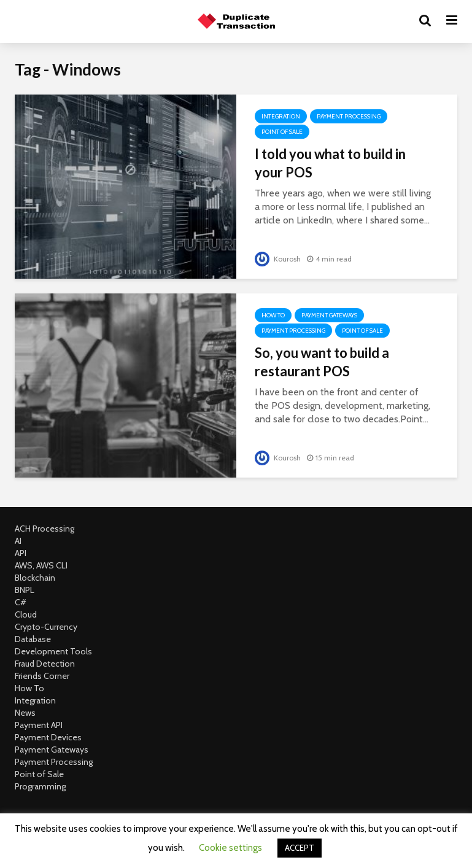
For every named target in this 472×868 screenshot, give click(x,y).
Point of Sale (282, 132)
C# (21, 602)
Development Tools (53, 651)
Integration (281, 116)
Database (33, 639)
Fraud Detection (45, 664)
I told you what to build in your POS (330, 163)
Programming (40, 786)
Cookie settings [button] (230, 848)
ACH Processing (44, 529)
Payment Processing (349, 116)
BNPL (25, 590)
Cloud (26, 614)
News (25, 713)
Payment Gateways (329, 315)
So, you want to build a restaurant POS (322, 362)
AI (18, 541)
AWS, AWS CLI (41, 565)
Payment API (39, 725)
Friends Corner (42, 676)
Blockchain (35, 578)
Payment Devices (48, 737)
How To (273, 315)
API (21, 553)
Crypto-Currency (46, 627)
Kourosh (278, 259)
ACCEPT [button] (300, 848)
